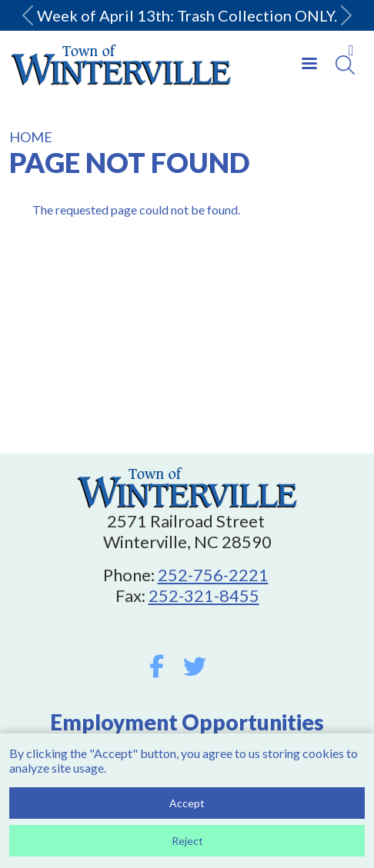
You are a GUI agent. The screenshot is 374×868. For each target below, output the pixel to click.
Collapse (351, 50)
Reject (187, 845)
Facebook (157, 667)
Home (31, 137)
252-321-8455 (204, 595)
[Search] (345, 65)
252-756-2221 (213, 575)
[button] (28, 15)
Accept (187, 808)
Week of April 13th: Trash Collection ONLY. (187, 15)
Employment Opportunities (187, 722)
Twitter (195, 667)
